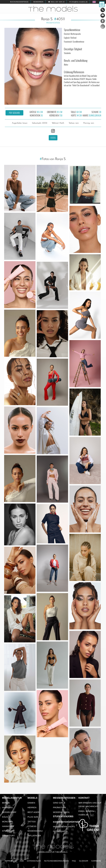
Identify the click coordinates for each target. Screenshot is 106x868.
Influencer (34, 836)
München (7, 822)
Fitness (32, 826)
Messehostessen (64, 798)
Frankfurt (8, 836)
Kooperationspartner (66, 822)
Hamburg (7, 807)
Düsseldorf (9, 812)
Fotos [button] (53, 138)
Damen (31, 803)
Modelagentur (12, 798)
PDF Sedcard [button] (14, 113)
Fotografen (60, 831)
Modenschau (35, 831)
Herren (32, 807)
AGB (22, 861)
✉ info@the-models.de (79, 2)
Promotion (59, 807)
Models (33, 798)
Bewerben (38, 2)
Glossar (84, 861)
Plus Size (33, 817)
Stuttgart (8, 831)
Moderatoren (61, 812)
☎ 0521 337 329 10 (56, 2)
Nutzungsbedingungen (56, 861)
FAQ (74, 861)
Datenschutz (34, 861)
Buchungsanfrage (19, 2)
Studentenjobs (63, 816)
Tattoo (32, 822)
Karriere (96, 861)
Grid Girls (59, 803)
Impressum (11, 861)
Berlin (6, 803)
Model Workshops (64, 827)
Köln (5, 817)
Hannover (8, 826)
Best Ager (34, 812)
